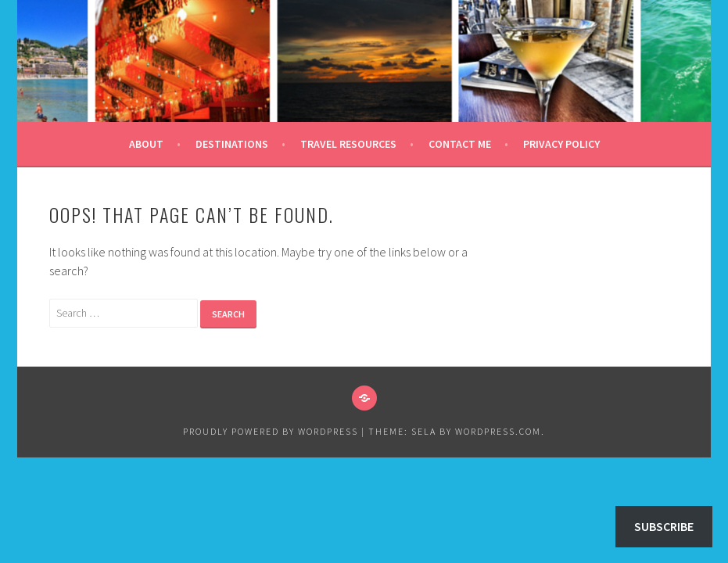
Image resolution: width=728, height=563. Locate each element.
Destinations (232, 144)
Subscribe (664, 526)
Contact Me (460, 144)
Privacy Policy (561, 144)
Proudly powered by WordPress (271, 431)
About (146, 144)
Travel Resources (348, 144)
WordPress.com (498, 431)
